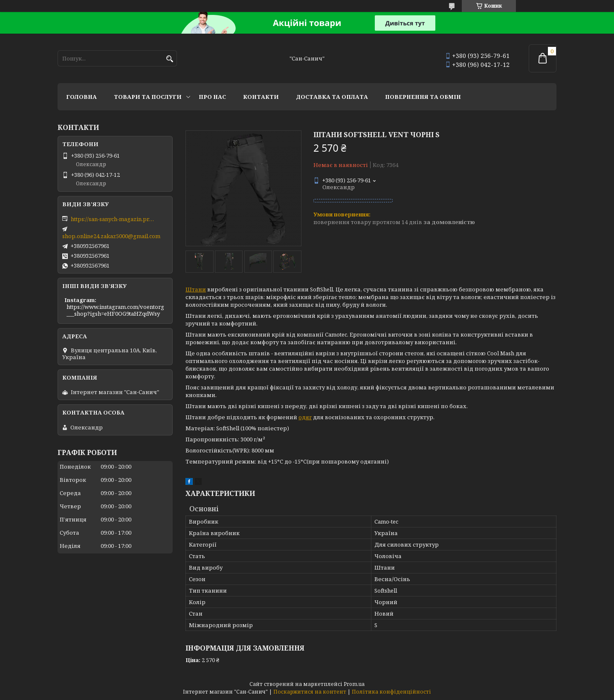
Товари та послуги (148, 97)
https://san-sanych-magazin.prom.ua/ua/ (113, 219)
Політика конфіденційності (391, 692)
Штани (196, 289)
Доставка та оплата (332, 97)
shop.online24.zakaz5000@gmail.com (111, 236)
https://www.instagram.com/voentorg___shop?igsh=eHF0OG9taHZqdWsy (115, 310)
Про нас (212, 97)
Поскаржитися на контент (310, 692)
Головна (81, 97)
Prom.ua (354, 684)
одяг (305, 417)
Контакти (261, 97)
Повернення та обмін (423, 97)
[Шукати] (169, 59)
